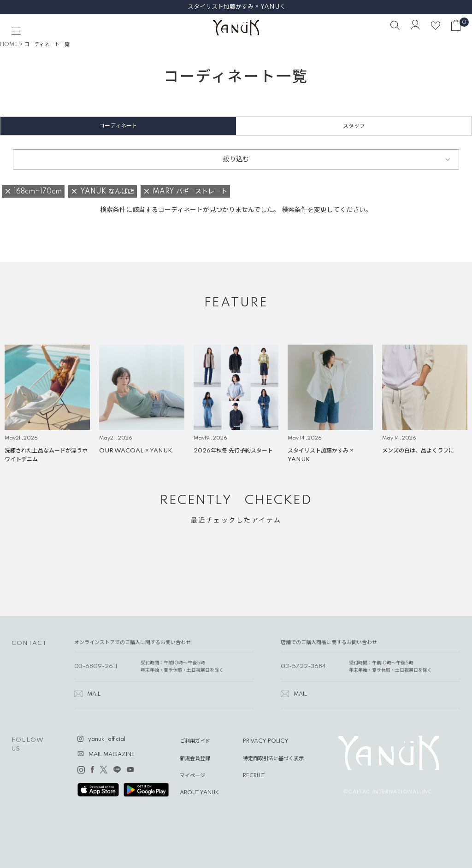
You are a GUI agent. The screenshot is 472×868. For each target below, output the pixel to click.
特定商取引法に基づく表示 (273, 759)
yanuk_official (107, 739)
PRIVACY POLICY (266, 741)
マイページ (192, 776)
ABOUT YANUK (199, 793)
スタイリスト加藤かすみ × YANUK (236, 7)
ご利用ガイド (195, 741)
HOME (9, 45)
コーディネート (118, 126)
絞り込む (236, 159)
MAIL (94, 694)
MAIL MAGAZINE (112, 755)
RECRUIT (254, 776)
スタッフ (354, 126)
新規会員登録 (195, 759)
